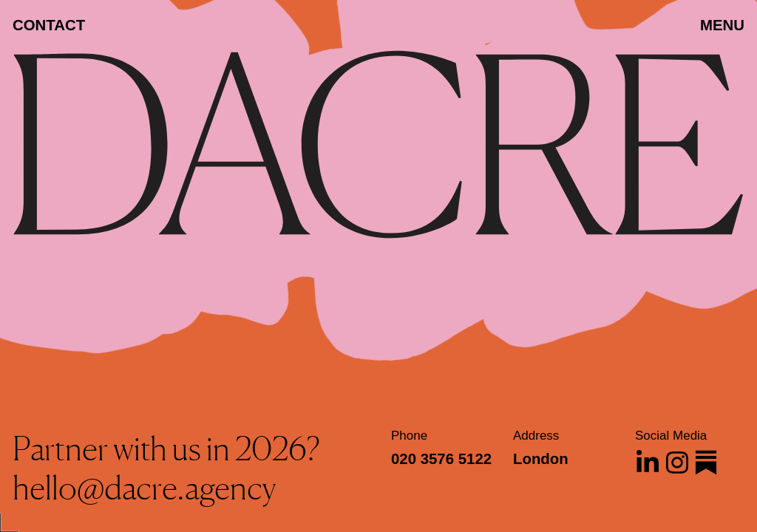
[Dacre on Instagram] (677, 463)
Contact (49, 25)
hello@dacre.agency (144, 487)
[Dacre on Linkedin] (648, 463)
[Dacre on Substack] (706, 463)
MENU (722, 25)
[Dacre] (378, 164)
